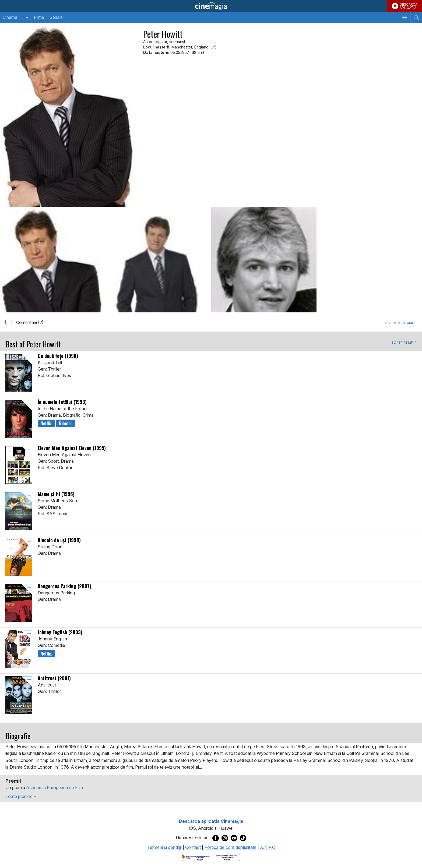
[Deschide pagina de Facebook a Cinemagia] (216, 838)
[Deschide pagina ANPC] (196, 857)
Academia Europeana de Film (54, 787)
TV (26, 17)
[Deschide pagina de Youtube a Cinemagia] (234, 838)
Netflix (46, 423)
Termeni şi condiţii (164, 847)
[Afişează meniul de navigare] (405, 18)
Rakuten (66, 423)
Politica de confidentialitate (230, 847)
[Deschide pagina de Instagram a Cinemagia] (225, 838)
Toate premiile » (21, 796)
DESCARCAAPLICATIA (409, 6)
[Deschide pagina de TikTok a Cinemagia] (243, 838)
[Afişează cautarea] (416, 18)
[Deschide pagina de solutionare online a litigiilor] (226, 857)
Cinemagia (211, 6)
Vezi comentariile (401, 323)
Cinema (10, 17)
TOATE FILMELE (404, 343)
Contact (193, 847)
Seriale (56, 17)
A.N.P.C (268, 847)
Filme (39, 17)
